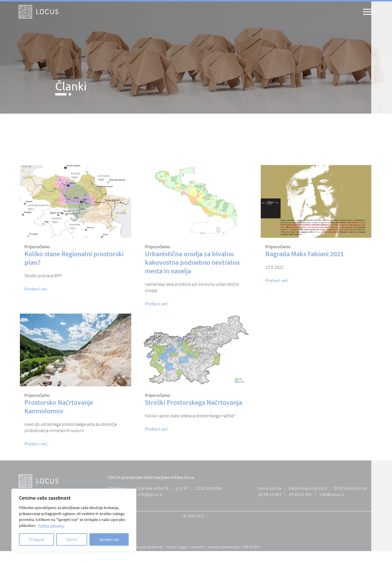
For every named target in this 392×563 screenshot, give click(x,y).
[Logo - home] (38, 12)
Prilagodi (37, 539)
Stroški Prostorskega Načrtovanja (193, 402)
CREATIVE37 (251, 547)
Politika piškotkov (53, 526)
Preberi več (36, 289)
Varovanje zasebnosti (147, 547)
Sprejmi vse (109, 539)
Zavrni (72, 539)
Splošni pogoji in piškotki (185, 547)
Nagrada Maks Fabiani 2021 (305, 254)
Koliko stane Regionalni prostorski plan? (74, 258)
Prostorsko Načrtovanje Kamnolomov (59, 407)
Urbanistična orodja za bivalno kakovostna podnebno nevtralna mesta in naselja (192, 262)
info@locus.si (150, 494)
